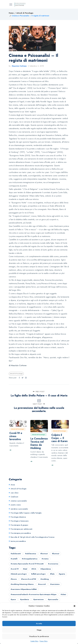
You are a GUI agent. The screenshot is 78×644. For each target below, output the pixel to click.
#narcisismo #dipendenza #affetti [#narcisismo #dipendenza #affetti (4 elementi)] (24, 589)
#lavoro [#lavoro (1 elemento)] (14, 579)
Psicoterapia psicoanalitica (21, 533)
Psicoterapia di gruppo (19, 525)
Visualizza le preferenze (39, 636)
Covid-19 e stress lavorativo (16, 436)
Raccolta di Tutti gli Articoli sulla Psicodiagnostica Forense (33, 537)
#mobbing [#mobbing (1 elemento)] (45, 579)
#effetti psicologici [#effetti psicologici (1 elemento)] (38, 574)
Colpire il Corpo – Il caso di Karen (59, 438)
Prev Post (39, 392)
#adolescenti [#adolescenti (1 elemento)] (16, 554)
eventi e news (16, 505)
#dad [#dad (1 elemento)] (25, 569)
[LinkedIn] (26, 378)
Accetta (39, 624)
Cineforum (14, 497)
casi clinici (15, 493)
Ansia (13, 485)
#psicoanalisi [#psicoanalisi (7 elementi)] (53, 599)
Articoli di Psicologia (16, 374)
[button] (74, 606)
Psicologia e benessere (20, 521)
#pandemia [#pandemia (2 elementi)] (25, 599)
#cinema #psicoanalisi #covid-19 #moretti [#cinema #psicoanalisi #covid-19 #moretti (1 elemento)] (27, 564)
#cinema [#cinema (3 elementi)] (45, 559)
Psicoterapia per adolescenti (21, 529)
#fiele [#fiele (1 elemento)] (52, 574)
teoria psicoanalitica (18, 541)
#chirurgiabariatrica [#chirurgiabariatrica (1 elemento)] (30, 559)
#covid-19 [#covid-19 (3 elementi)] (15, 569)
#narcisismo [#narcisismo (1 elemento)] (55, 584)
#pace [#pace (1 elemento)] (13, 599)
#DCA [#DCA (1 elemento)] (34, 569)
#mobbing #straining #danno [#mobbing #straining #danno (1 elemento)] (22, 584)
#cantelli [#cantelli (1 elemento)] (14, 559)
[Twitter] (23, 378)
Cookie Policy (34, 641)
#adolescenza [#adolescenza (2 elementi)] (31, 554)
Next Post (39, 404)
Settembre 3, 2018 (37, 66)
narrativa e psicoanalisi (19, 509)
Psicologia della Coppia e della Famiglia (26, 513)
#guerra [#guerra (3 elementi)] (62, 574)
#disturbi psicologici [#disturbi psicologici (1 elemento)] (19, 574)
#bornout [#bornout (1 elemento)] (44, 554)
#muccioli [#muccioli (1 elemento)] (42, 584)
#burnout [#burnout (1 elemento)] (56, 554)
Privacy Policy (44, 641)
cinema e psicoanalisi (19, 501)
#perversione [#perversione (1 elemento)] (38, 599)
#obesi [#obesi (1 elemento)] (63, 594)
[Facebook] (19, 378)
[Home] (11, 13)
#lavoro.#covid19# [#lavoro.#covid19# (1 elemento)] (29, 579)
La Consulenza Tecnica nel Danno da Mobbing (39, 443)
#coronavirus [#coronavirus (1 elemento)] (53, 564)
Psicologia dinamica (18, 517)
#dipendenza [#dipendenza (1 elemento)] (46, 569)
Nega (39, 630)
